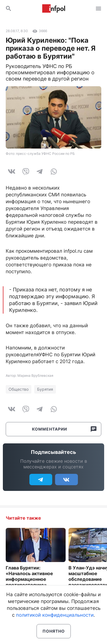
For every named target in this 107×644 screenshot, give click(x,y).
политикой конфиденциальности (55, 615)
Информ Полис (54, 9)
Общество (19, 389)
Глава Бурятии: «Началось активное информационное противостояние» (29, 576)
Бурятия (45, 389)
